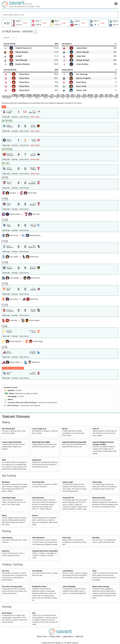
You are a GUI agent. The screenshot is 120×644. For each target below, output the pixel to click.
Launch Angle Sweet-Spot (12, 442)
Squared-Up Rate (99, 498)
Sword (10, 400)
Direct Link (6, 117)
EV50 (4, 460)
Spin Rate (96, 538)
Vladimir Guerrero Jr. (24, 48)
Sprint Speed (7, 613)
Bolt (34, 613)
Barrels (65, 429)
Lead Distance (68, 571)
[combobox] (60, 15)
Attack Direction (38, 498)
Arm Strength (37, 571)
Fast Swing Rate (38, 482)
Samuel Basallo (22, 52)
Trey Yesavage (82, 74)
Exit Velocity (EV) (8, 429)
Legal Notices (68, 636)
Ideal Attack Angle (9, 498)
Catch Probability (69, 587)
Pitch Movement (39, 538)
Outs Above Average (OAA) (12, 587)
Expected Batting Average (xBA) (74, 442)
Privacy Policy (55, 636)
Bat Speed (6, 482)
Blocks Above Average (101, 587)
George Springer (83, 60)
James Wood (82, 48)
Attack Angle (97, 482)
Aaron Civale (81, 86)
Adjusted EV (37, 460)
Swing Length (68, 482)
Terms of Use (42, 636)
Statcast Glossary (16, 416)
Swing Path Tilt (68, 498)
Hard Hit (11, 390)
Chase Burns (24, 74)
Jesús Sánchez (82, 64)
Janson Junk (81, 90)
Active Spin (67, 538)
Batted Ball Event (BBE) (41, 442)
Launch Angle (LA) (39, 429)
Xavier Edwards (83, 52)
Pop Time (6, 571)
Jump (94, 571)
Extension (6, 551)
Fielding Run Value (39, 587)
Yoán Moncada (21, 60)
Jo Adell (19, 56)
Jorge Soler (81, 56)
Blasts (4, 516)
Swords (35, 516)
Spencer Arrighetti (83, 78)
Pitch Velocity (7, 538)
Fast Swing (12, 397)
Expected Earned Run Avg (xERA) (45, 551)
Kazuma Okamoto (23, 64)
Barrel (12, 394)
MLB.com (79, 636)
